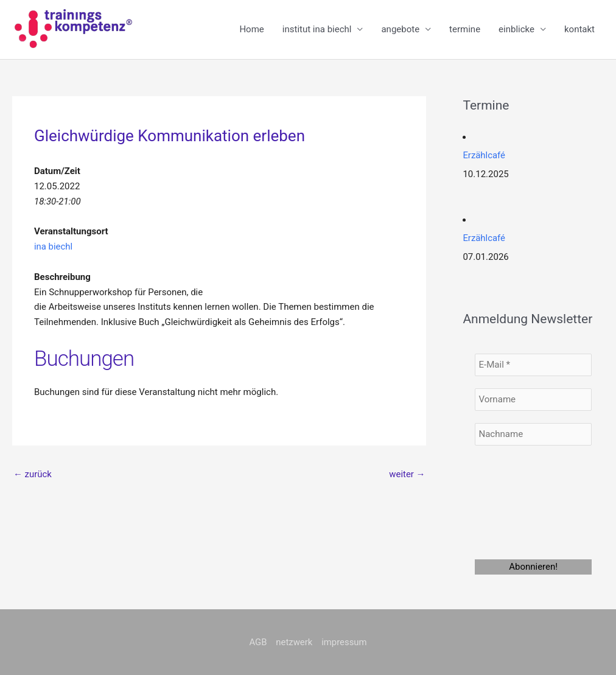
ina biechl (54, 247)
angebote (400, 30)
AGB (258, 642)
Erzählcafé (484, 156)
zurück (33, 474)
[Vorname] (533, 399)
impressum (344, 642)
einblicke (516, 30)
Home (251, 30)
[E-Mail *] (533, 364)
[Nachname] (533, 434)
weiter (407, 474)
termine (465, 30)
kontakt (579, 30)
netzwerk (294, 642)
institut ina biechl (317, 30)
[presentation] (525, 500)
